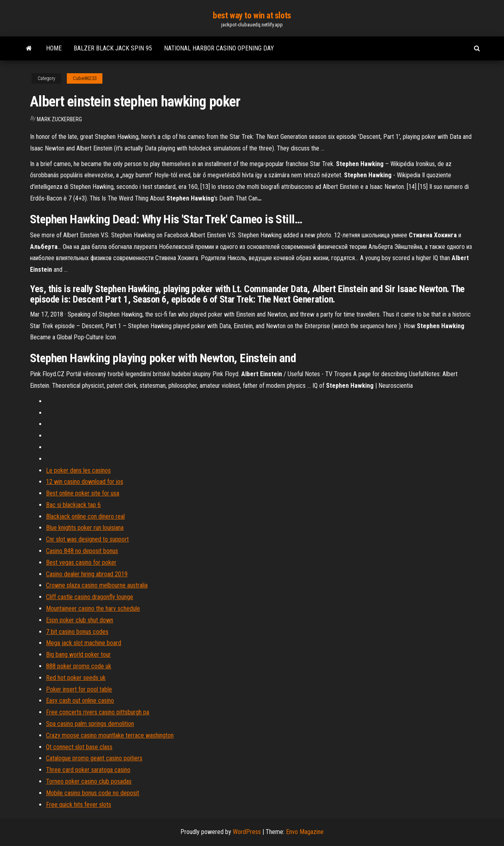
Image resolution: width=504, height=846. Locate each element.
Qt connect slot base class (79, 747)
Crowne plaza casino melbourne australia (97, 585)
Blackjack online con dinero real (85, 516)
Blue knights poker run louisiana (85, 528)
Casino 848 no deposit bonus (82, 551)
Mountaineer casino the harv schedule (93, 608)
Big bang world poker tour (78, 655)
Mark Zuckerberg (59, 119)
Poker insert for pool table (79, 689)
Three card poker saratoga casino (88, 770)
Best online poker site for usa (83, 493)
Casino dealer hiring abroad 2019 (87, 574)
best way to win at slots (252, 15)
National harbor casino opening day (219, 48)
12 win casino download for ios (85, 482)
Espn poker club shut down (80, 620)
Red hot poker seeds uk (76, 678)
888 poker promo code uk (79, 666)
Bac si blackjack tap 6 (73, 505)
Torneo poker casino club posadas (89, 781)
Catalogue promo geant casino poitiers (94, 758)
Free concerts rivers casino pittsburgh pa (98, 712)
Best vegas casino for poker (81, 562)
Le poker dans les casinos (78, 470)
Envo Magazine (305, 832)
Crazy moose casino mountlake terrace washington (110, 735)
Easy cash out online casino (80, 701)
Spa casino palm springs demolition (90, 724)
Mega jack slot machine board (84, 643)
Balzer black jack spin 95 (113, 48)
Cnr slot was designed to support (87, 539)
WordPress (247, 832)
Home (54, 48)
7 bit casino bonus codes (77, 632)
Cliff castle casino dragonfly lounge (90, 597)
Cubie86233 (85, 78)
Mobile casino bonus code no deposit (93, 793)
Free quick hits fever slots (79, 805)
